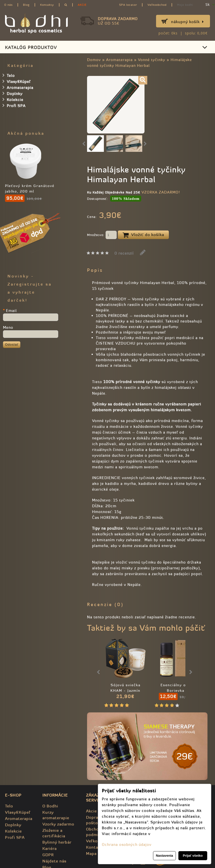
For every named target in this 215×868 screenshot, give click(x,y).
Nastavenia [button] (164, 856)
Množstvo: (102, 235)
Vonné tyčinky (152, 60)
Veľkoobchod (157, 5)
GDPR (48, 855)
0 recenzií (124, 253)
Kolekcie (13, 99)
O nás (8, 5)
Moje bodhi (185, 5)
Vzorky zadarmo (58, 824)
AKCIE (82, 5)
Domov (94, 60)
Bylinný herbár (57, 842)
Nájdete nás (54, 861)
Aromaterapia (119, 60)
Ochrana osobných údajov (127, 844)
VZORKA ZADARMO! (161, 192)
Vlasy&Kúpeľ (17, 81)
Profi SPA (14, 105)
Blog (26, 5)
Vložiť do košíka (143, 235)
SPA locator (128, 5)
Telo (9, 75)
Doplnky (13, 93)
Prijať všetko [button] (193, 856)
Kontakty (47, 5)
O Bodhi (50, 806)
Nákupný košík (188, 22)
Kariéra (50, 848)
